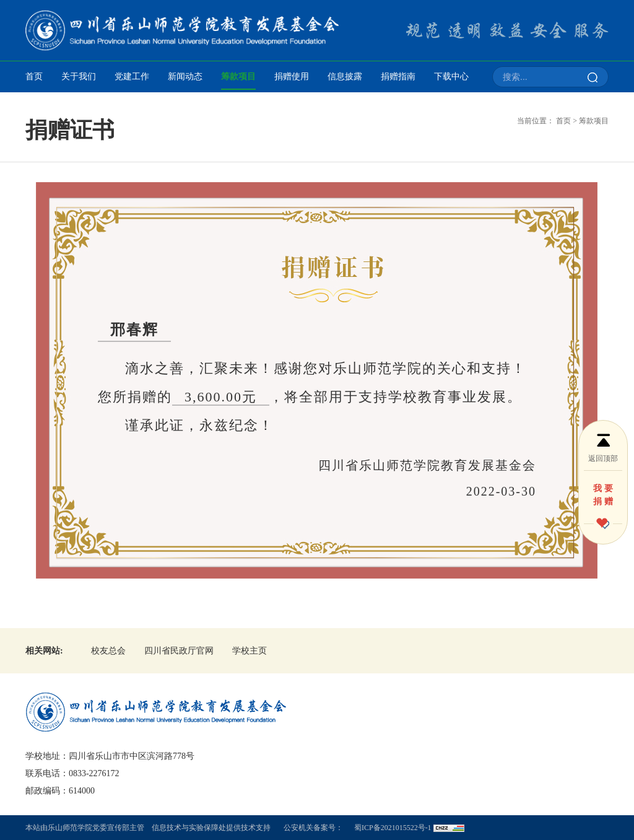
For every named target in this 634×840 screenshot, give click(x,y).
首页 (34, 77)
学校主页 (250, 651)
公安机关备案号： (313, 828)
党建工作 (132, 77)
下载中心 (451, 77)
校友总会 (108, 651)
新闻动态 (185, 77)
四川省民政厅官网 (179, 651)
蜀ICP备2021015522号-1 (393, 828)
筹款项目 (238, 77)
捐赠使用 (292, 77)
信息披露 (345, 77)
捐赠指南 (398, 77)
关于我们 (79, 77)
